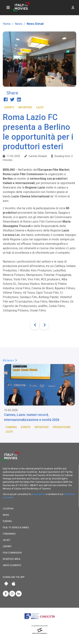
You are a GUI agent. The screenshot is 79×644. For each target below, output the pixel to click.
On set (7, 540)
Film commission (12, 553)
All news (10, 360)
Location (8, 509)
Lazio (40, 107)
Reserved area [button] (11, 559)
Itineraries (9, 534)
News (19, 24)
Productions (62, 427)
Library (7, 546)
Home (7, 24)
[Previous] (35, 325)
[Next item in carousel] (71, 400)
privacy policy (38, 494)
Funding (11, 427)
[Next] (44, 325)
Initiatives (25, 107)
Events (9, 107)
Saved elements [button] (12, 565)
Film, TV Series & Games (16, 528)
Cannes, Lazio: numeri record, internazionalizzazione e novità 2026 (32, 417)
